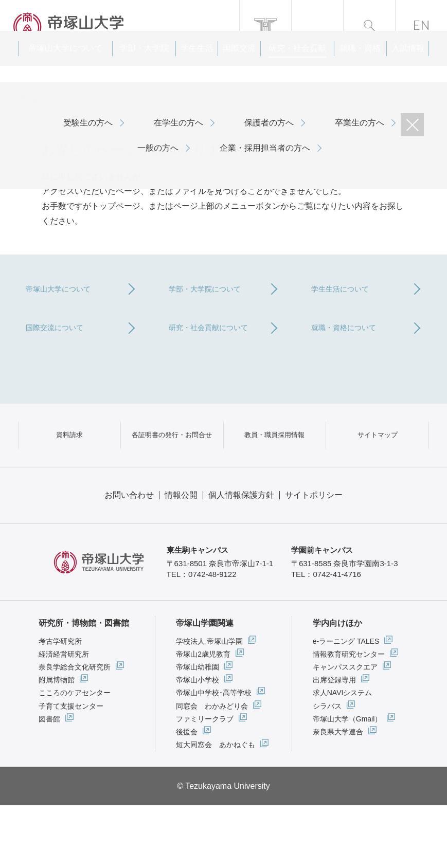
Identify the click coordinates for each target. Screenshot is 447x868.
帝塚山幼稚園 (198, 730)
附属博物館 (57, 743)
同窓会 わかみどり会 (212, 769)
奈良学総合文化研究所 (75, 730)
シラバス (327, 769)
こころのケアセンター (75, 755)
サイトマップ (378, 486)
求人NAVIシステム (343, 755)
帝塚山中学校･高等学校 (214, 755)
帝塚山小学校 (198, 743)
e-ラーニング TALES (346, 704)
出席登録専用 (334, 743)
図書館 (49, 782)
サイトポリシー (314, 558)
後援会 (187, 794)
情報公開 (181, 558)
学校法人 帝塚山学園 (209, 704)
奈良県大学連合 (338, 794)
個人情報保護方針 (241, 558)
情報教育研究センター (349, 717)
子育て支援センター (71, 769)
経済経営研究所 (64, 717)
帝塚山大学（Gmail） (347, 782)
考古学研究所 (60, 704)
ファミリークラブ (205, 782)
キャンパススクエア (345, 730)
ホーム (29, 98)
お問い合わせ (129, 558)
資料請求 (69, 486)
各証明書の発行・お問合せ (172, 486)
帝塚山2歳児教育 (203, 717)
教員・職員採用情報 (275, 486)
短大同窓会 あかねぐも (216, 807)
